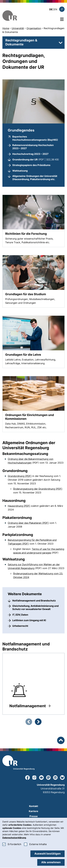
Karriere (33, 811)
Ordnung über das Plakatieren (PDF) (28, 523)
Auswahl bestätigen (48, 854)
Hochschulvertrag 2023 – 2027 (30, 154)
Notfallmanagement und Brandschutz (34, 601)
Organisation (34, 28)
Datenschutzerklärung (14, 838)
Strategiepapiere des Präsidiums (31, 165)
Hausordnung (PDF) (19, 506)
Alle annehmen (51, 862)
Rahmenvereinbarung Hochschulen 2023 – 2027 (33, 147)
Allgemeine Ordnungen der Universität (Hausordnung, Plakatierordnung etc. (35, 178)
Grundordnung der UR (36, 159)
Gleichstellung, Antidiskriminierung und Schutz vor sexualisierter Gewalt (35, 608)
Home (6, 28)
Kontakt (34, 806)
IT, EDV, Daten (20, 615)
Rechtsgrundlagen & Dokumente (21, 42)
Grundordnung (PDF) (20, 476)
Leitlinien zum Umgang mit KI (29, 620)
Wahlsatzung (20, 171)
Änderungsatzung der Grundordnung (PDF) (38, 489)
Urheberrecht (20, 626)
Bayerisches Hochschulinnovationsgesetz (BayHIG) (36, 138)
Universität (18, 28)
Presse (34, 816)
